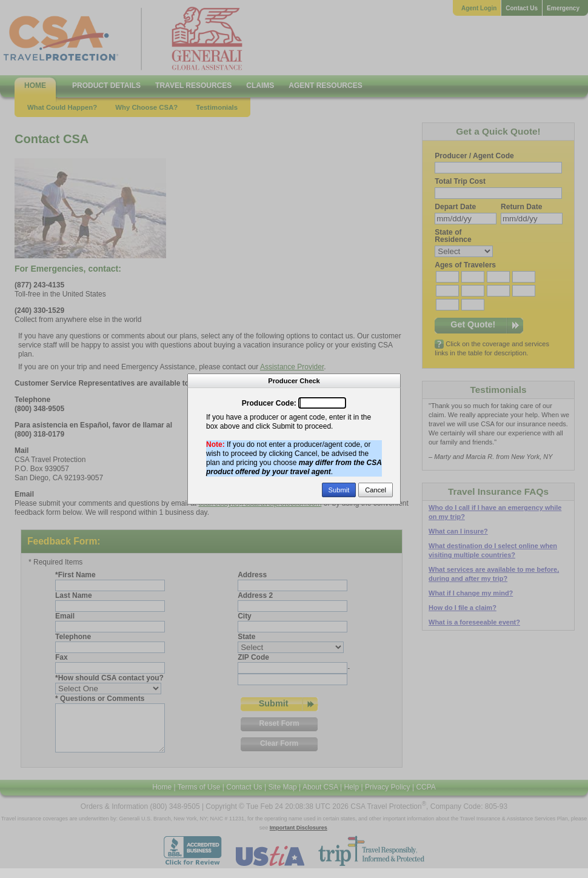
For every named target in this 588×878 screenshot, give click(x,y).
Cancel (376, 490)
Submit (339, 490)
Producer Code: (269, 403)
